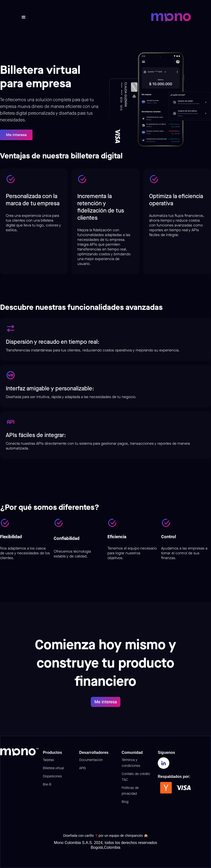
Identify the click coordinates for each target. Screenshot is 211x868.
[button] (24, 17)
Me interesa (16, 135)
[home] (171, 17)
